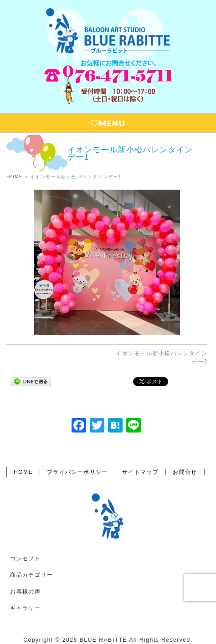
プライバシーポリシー (77, 472)
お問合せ (185, 472)
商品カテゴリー (31, 575)
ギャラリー (25, 608)
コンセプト (25, 558)
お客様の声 (25, 592)
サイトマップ (140, 472)
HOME (23, 472)
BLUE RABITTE (103, 640)
